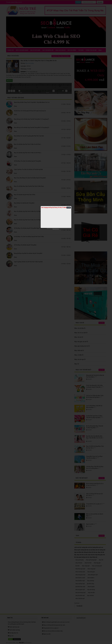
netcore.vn (58, 229)
